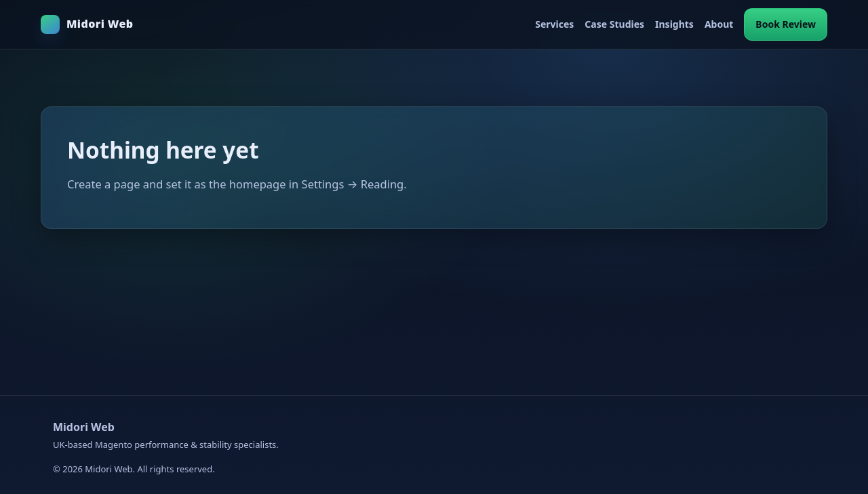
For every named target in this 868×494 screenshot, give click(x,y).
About (719, 24)
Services (554, 24)
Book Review (786, 24)
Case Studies (614, 24)
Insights (674, 24)
